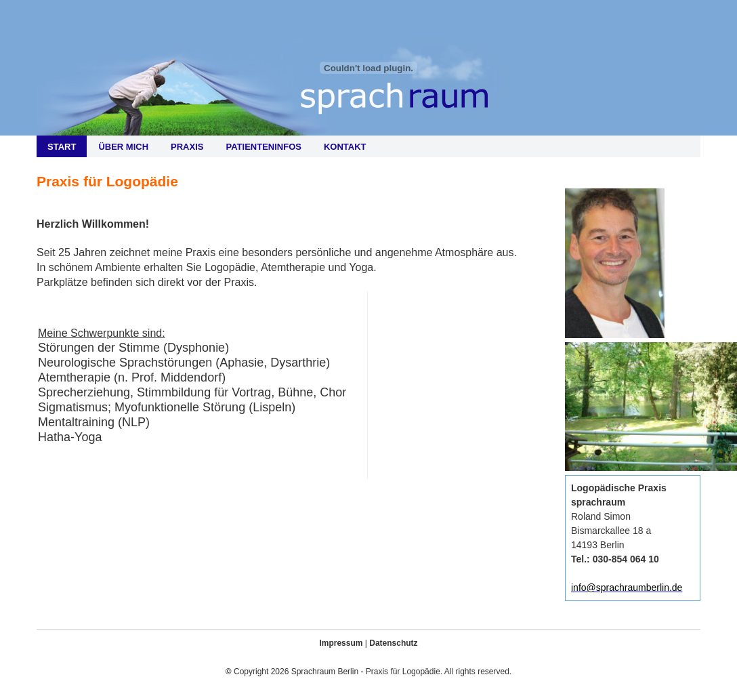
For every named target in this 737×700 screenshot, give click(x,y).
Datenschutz (393, 643)
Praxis (187, 147)
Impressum (341, 643)
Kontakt (345, 147)
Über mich (123, 147)
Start (62, 147)
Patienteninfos (263, 147)
